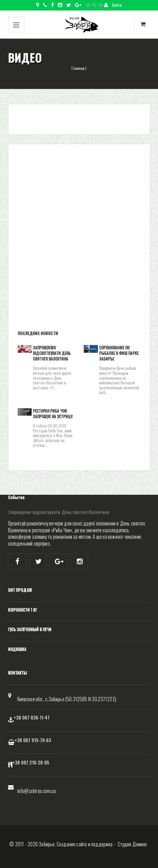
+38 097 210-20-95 (31, 762)
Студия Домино (132, 844)
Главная (78, 68)
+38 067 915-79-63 (33, 740)
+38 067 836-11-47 (32, 717)
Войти (113, 5)
